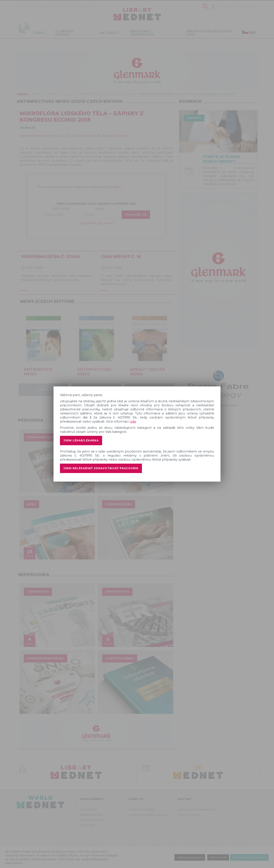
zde (133, 421)
